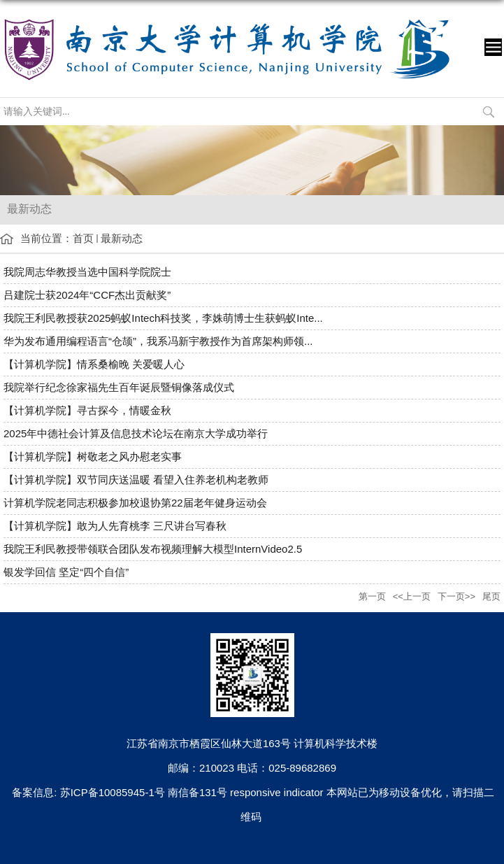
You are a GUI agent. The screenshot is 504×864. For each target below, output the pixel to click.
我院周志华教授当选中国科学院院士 (87, 272)
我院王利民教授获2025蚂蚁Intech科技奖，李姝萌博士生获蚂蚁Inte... (163, 318)
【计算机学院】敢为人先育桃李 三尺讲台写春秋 (115, 526)
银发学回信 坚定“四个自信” (66, 572)
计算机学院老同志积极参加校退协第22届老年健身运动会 (135, 503)
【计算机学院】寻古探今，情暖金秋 (87, 410)
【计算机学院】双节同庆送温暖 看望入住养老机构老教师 (136, 480)
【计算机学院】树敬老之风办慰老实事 (93, 456)
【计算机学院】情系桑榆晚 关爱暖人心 (94, 364)
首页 (83, 238)
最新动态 (122, 238)
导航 (493, 47)
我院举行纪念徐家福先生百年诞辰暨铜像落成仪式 (119, 387)
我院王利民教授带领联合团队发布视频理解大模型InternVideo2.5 (153, 549)
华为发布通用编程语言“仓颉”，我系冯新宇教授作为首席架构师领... (158, 341)
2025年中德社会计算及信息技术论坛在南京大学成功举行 (136, 433)
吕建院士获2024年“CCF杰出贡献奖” (87, 295)
